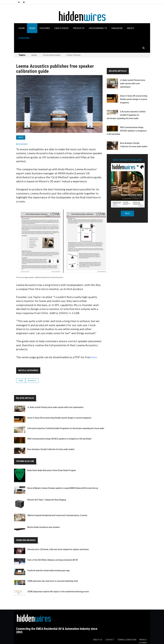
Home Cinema (73, 55)
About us (98, 640)
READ (127, 213)
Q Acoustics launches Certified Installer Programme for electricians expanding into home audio (66, 428)
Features (45, 28)
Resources (32, 380)
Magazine (117, 28)
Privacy (143, 640)
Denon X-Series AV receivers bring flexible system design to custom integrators (59, 418)
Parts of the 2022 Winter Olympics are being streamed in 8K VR (53, 560)
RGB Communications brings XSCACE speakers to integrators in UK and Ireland (59, 439)
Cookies (143, 643)
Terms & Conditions (127, 640)
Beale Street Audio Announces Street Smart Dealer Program (52, 470)
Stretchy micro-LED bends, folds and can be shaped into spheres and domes (58, 549)
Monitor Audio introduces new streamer (44, 527)
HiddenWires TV (98, 28)
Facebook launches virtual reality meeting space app (48, 570)
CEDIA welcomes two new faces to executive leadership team (53, 581)
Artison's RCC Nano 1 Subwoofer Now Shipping (47, 500)
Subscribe (24, 38)
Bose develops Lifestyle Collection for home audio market (51, 449)
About (131, 28)
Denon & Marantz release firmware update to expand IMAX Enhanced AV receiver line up (63, 488)
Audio (34, 55)
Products (79, 28)
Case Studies (61, 28)
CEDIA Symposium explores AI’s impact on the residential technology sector (58, 592)
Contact (110, 640)
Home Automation (52, 55)
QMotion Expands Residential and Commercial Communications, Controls (57, 515)
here (94, 357)
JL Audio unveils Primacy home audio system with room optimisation (55, 407)
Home (22, 28)
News (32, 28)
